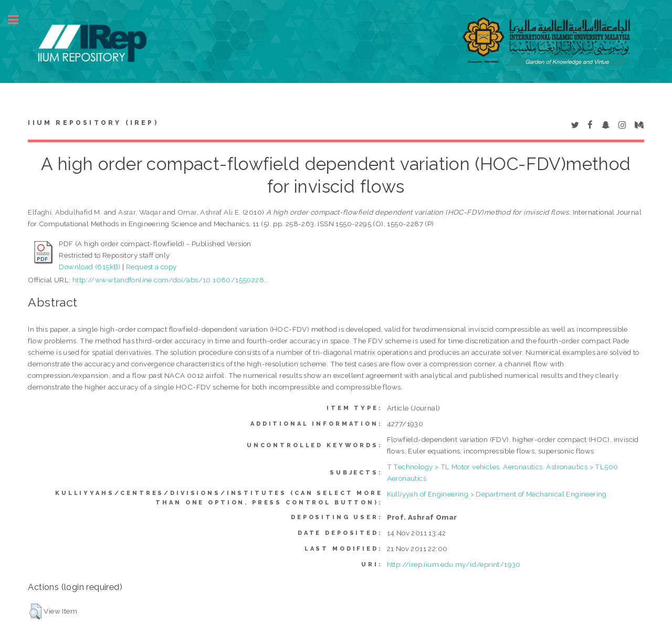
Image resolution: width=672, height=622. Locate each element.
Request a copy (151, 267)
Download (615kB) (90, 267)
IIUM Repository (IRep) (93, 123)
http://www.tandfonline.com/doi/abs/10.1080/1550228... (171, 280)
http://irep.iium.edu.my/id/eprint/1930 (454, 564)
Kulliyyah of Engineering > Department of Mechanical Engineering (497, 494)
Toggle (19, 20)
